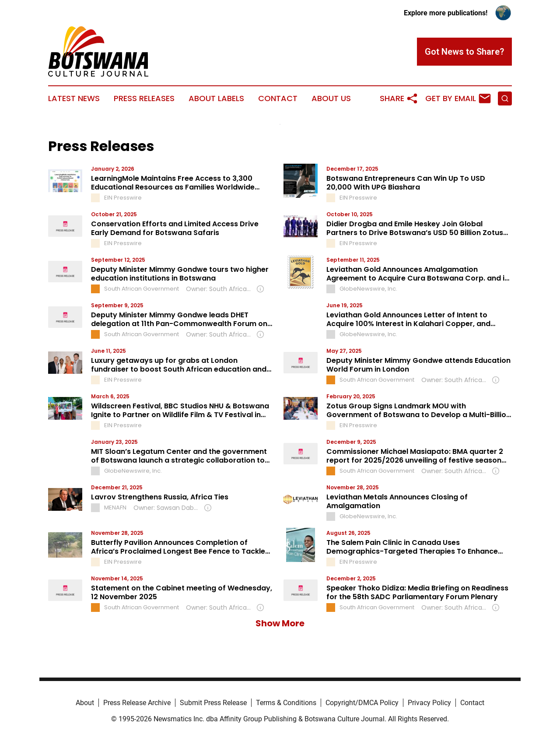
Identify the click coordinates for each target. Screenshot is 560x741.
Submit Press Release (213, 703)
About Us (331, 98)
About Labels (216, 98)
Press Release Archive (137, 703)
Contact (278, 98)
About (85, 703)
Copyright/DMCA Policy (362, 703)
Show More (280, 623)
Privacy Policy (429, 703)
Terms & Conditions (286, 703)
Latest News (74, 98)
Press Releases (144, 98)
